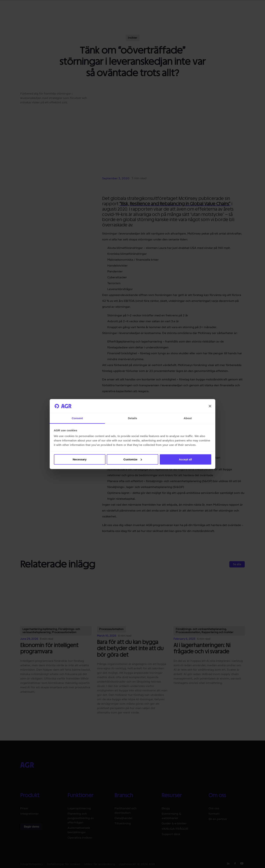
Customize (133, 459)
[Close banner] (210, 406)
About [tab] (188, 418)
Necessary (80, 459)
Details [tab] (132, 418)
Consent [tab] (77, 418)
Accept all (185, 459)
